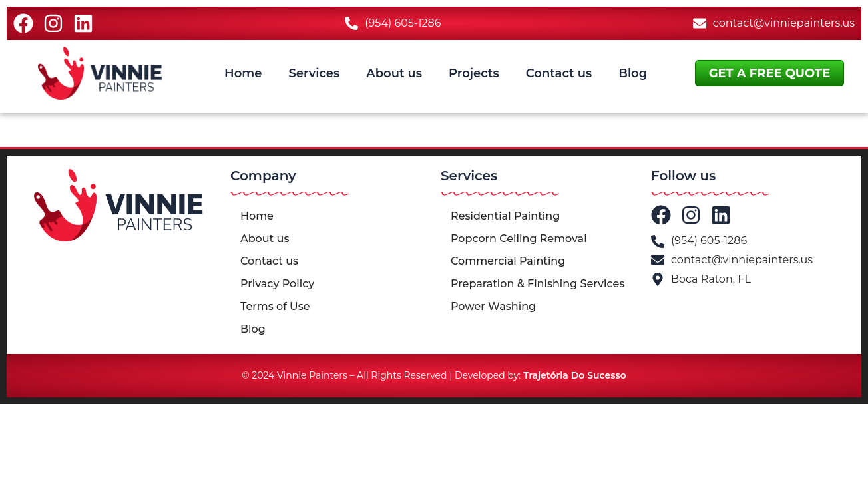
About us (394, 73)
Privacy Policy (277, 284)
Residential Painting (505, 216)
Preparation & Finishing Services (538, 284)
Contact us (559, 73)
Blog (633, 73)
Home (243, 73)
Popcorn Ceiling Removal (519, 239)
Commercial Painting (508, 261)
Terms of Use (275, 306)
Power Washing (493, 306)
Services (314, 73)
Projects (474, 73)
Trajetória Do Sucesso (575, 375)
